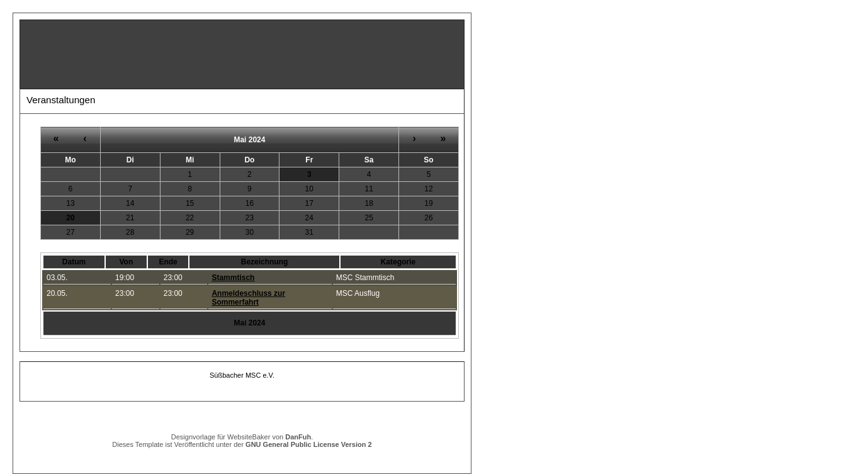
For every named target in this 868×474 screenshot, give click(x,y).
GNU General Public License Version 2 (309, 444)
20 (70, 218)
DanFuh (298, 437)
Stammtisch (233, 278)
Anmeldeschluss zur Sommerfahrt (248, 298)
